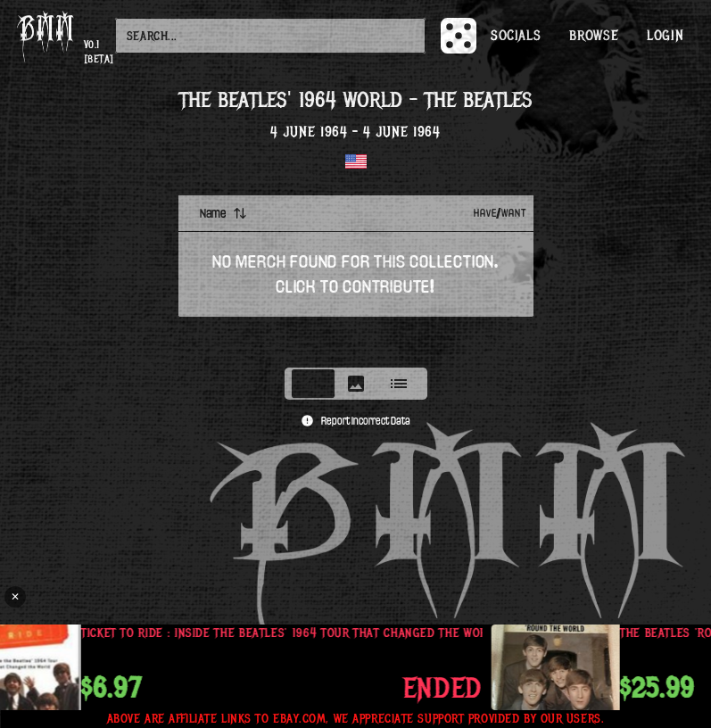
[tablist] (356, 384)
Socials (516, 36)
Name (223, 213)
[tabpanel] (356, 276)
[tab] (313, 384)
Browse (594, 36)
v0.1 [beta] (99, 52)
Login (665, 36)
